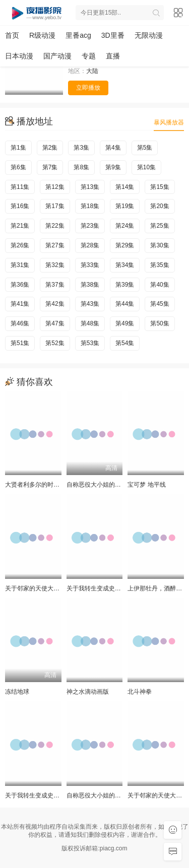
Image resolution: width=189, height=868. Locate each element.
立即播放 (88, 88)
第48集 (90, 323)
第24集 (125, 226)
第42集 (55, 304)
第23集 (90, 226)
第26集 (20, 245)
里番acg (78, 35)
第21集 (20, 226)
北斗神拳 (140, 692)
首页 (12, 35)
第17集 (55, 206)
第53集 (90, 343)
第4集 (113, 148)
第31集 (20, 265)
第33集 (90, 265)
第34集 (125, 265)
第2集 (50, 148)
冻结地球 (17, 692)
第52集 (55, 343)
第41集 (20, 304)
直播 (113, 56)
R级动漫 (42, 35)
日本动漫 (19, 56)
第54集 (125, 343)
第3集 (81, 148)
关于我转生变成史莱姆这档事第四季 (115, 588)
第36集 (20, 285)
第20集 (160, 206)
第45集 (160, 304)
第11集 (20, 187)
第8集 (81, 167)
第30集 (160, 245)
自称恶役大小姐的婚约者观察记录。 (115, 795)
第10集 (146, 167)
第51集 (20, 343)
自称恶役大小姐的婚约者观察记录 (112, 485)
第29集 (125, 245)
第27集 (55, 245)
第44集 (125, 304)
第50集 (160, 323)
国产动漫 (57, 56)
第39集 (125, 285)
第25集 (160, 226)
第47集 (55, 323)
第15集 (160, 187)
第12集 (55, 187)
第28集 (90, 245)
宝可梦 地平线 (146, 485)
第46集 (20, 323)
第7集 (50, 167)
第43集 (90, 304)
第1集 (18, 148)
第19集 (125, 206)
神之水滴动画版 (88, 692)
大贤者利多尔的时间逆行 (38, 485)
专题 (89, 56)
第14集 (125, 187)
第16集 (20, 206)
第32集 (55, 265)
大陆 (92, 71)
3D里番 (113, 35)
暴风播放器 (169, 122)
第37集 (55, 285)
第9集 (113, 167)
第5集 (145, 148)
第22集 (55, 226)
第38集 (90, 285)
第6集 (18, 167)
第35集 (160, 265)
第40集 (160, 285)
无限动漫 (149, 35)
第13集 (90, 187)
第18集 (90, 206)
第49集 (125, 323)
